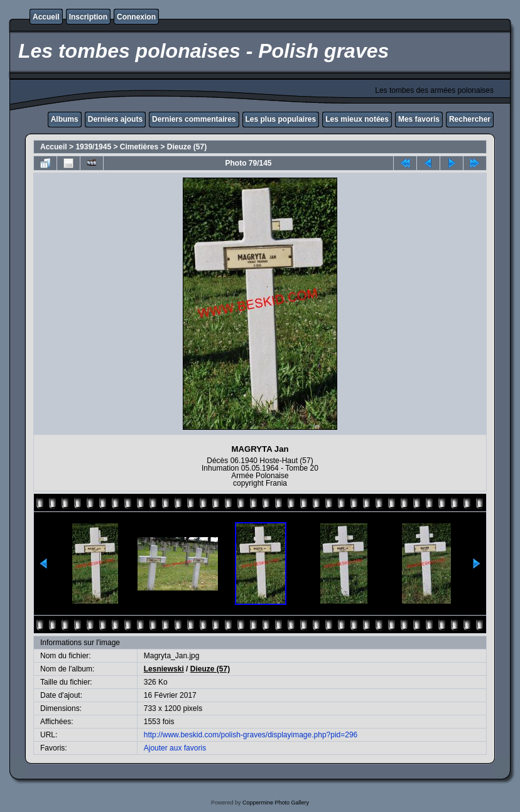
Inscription (88, 17)
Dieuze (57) (187, 147)
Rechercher (470, 119)
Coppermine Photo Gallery (276, 803)
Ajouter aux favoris (175, 748)
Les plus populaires (281, 119)
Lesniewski (164, 669)
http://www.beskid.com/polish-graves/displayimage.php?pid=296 (251, 735)
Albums (65, 119)
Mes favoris (419, 119)
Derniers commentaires (194, 119)
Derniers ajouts (115, 119)
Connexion (136, 17)
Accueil (46, 17)
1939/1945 (93, 147)
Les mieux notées (357, 119)
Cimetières (139, 147)
